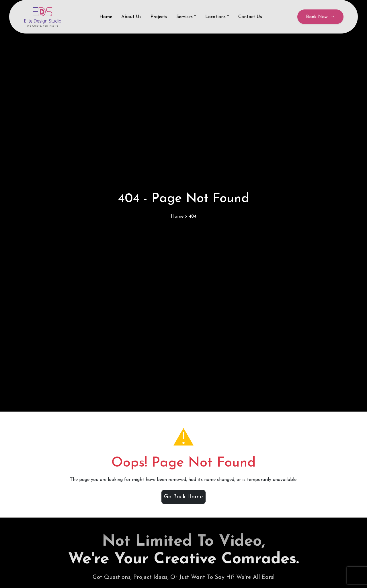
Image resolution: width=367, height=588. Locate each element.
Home (106, 17)
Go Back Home (183, 497)
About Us (131, 17)
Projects (159, 17)
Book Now (320, 17)
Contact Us (250, 17)
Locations (215, 17)
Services (185, 17)
